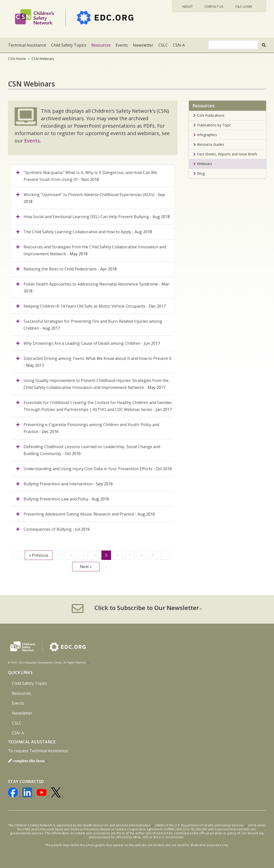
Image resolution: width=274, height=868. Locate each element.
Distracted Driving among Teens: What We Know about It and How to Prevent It (98, 358)
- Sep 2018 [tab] (94, 198)
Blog (201, 173)
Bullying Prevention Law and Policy (56, 499)
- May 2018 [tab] (95, 250)
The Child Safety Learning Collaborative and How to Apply (77, 232)
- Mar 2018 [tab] (96, 288)
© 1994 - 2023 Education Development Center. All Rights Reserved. (49, 663)
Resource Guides (211, 144)
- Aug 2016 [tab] (66, 499)
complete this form (30, 761)
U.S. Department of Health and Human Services (211, 825)
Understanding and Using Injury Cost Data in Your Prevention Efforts (88, 469)
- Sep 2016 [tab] (68, 484)
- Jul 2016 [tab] (57, 529)
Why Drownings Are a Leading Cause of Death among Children (82, 343)
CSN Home (17, 59)
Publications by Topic (214, 125)
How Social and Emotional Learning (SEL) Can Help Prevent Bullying (87, 217)
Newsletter (143, 45)
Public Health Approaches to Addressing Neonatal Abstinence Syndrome (91, 284)
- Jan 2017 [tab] (98, 406)
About (187, 7)
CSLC (163, 45)
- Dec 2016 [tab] (91, 428)
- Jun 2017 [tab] (92, 343)
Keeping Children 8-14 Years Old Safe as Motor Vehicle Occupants (84, 306)
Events (122, 45)
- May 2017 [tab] (98, 362)
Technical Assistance (27, 45)
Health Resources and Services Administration (118, 825)
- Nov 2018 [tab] (90, 176)
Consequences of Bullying (48, 529)
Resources (101, 45)
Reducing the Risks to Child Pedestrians (60, 269)
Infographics (207, 135)
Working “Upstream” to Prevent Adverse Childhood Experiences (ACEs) (90, 195)
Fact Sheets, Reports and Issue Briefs (227, 154)
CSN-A (179, 45)
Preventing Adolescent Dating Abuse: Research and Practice (79, 514)
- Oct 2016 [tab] (92, 450)
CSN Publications (211, 115)
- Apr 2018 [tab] (70, 269)
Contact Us (214, 7)
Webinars (205, 164)
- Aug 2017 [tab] (93, 325)
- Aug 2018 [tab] (97, 217)
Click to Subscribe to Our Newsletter (148, 608)
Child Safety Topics (69, 45)
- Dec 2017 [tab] (95, 306)
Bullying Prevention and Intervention (58, 484)
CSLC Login (244, 7)
